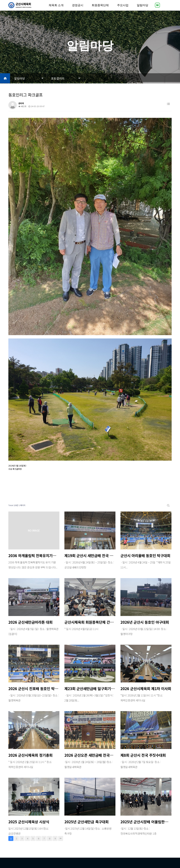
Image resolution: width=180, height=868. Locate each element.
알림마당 (143, 8)
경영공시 (78, 8)
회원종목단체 (100, 8)
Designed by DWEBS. (76, 853)
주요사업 (123, 8)
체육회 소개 (56, 8)
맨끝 (61, 789)
